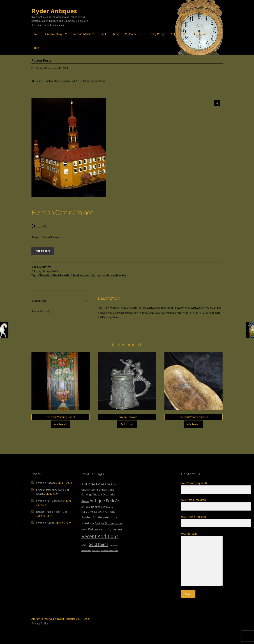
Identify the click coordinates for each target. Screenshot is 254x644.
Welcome (131, 34)
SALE (104, 34)
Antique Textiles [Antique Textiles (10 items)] (104, 523)
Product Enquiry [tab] (41, 311)
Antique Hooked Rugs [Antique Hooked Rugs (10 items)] (94, 507)
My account (201, 34)
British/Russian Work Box (52, 512)
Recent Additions (84, 34)
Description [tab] (39, 301)
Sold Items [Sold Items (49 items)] (99, 544)
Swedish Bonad (45, 523)
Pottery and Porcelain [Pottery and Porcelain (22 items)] (105, 529)
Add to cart (43, 251)
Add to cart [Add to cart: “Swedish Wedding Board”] (61, 424)
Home (35, 34)
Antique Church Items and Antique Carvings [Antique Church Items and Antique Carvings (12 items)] (99, 489)
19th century (45, 275)
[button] (217, 103)
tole (124, 275)
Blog (116, 34)
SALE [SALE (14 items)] (85, 545)
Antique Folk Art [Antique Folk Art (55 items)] (105, 501)
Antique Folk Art (71, 81)
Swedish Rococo (45, 68)
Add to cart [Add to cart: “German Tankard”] (127, 424)
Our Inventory (54, 34)
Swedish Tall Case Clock (51, 501)
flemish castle (61, 275)
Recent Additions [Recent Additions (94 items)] (100, 536)
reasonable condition (109, 275)
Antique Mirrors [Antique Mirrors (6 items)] (97, 512)
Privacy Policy (156, 34)
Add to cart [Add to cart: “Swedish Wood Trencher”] (193, 424)
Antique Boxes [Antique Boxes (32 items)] (94, 484)
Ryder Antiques (54, 11)
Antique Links (179, 34)
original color (88, 275)
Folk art (75, 275)
